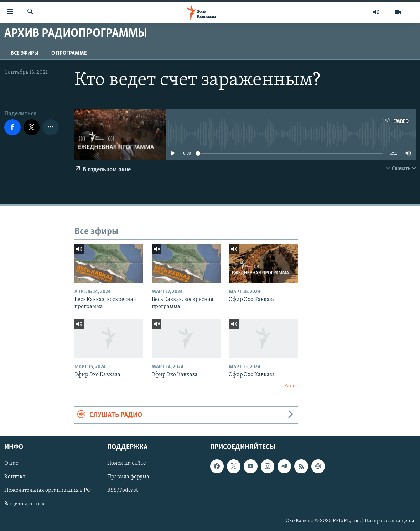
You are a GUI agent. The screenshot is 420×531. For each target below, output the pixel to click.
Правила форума (128, 477)
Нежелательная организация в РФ (48, 490)
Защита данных (24, 504)
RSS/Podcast (123, 490)
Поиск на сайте (127, 463)
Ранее (291, 386)
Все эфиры (25, 53)
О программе (69, 53)
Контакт (15, 477)
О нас (11, 463)
